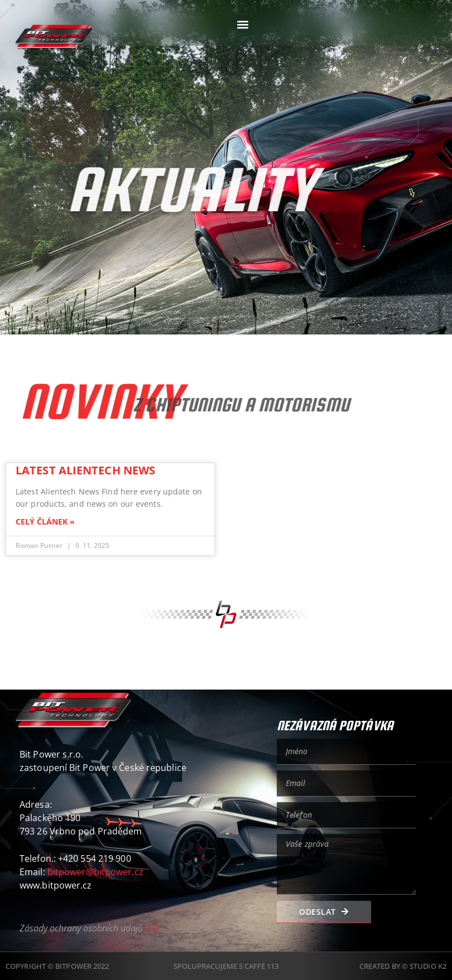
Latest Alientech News (85, 470)
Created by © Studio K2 (403, 966)
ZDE (153, 928)
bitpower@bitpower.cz (95, 872)
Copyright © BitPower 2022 (57, 966)
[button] (242, 24)
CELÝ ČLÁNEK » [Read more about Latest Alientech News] (45, 522)
